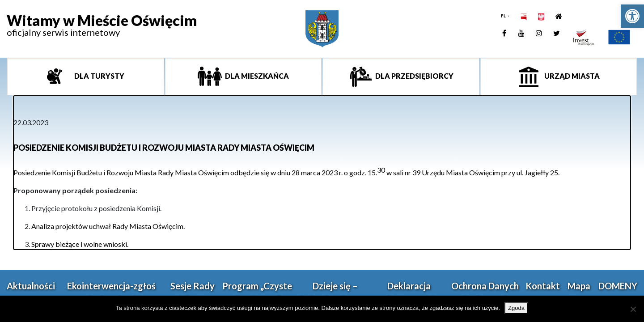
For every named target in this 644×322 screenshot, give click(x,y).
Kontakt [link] (543, 286)
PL (504, 16)
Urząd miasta (571, 76)
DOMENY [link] (618, 286)
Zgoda (516, 308)
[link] (632, 16)
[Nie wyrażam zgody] (633, 309)
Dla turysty (99, 76)
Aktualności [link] (31, 286)
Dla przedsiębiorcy (414, 76)
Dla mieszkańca (256, 76)
